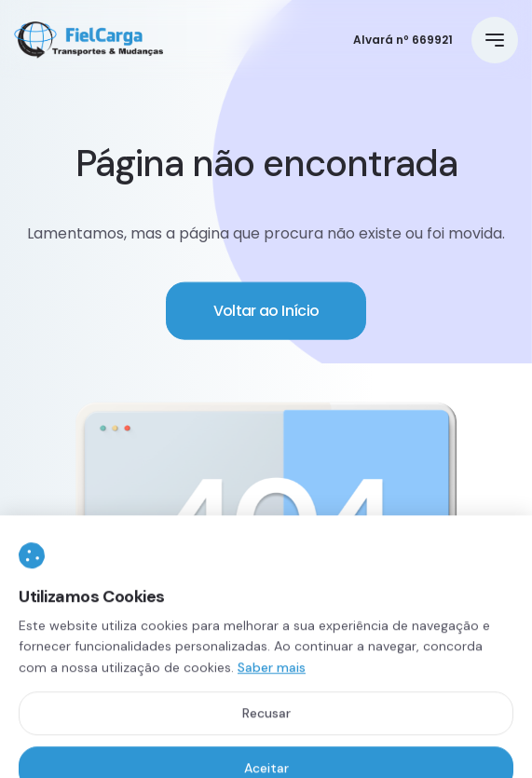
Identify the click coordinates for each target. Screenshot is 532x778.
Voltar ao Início (266, 313)
